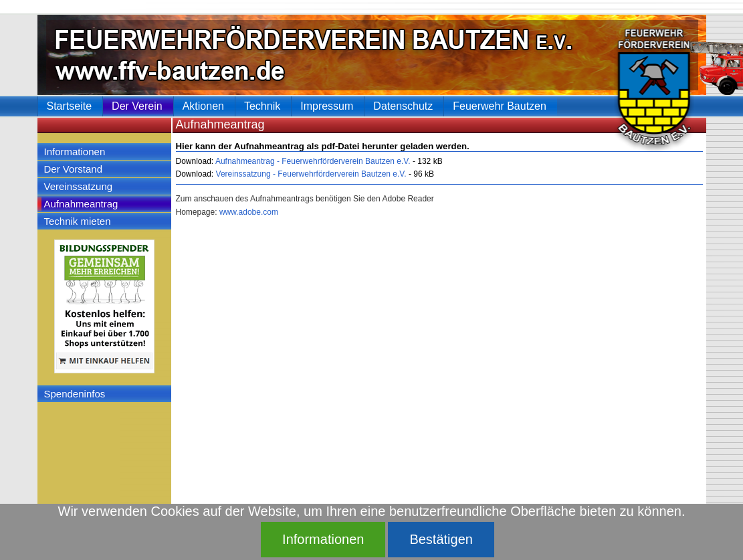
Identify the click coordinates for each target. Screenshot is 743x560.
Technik (262, 106)
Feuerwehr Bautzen (500, 106)
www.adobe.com (249, 212)
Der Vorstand (74, 169)
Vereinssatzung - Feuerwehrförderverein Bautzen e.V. (310, 174)
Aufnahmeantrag (81, 204)
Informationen (75, 152)
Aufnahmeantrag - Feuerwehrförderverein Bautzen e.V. (312, 161)
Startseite (70, 106)
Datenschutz (403, 106)
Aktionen (203, 106)
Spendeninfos (75, 394)
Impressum (327, 106)
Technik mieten (78, 221)
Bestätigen (441, 539)
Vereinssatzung (79, 186)
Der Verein (137, 106)
